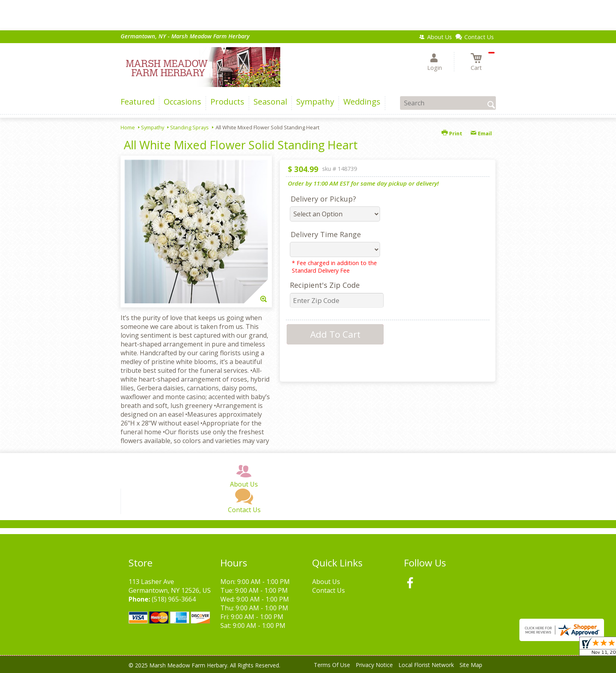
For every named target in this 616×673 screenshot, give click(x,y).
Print (452, 133)
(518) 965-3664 (174, 599)
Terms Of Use (332, 665)
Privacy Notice (374, 665)
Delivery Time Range (326, 234)
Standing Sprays (189, 127)
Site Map (471, 665)
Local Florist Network (426, 665)
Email (481, 133)
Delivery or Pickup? (323, 199)
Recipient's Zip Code (325, 285)
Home (128, 127)
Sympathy (153, 127)
